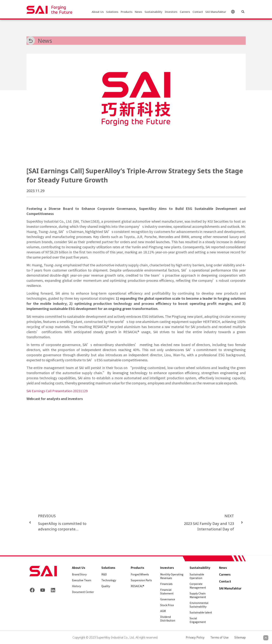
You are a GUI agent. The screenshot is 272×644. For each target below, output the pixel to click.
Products (127, 12)
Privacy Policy (195, 637)
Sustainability (153, 12)
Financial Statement (167, 591)
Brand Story (79, 574)
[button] (243, 12)
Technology (109, 580)
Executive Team (82, 580)
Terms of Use (219, 637)
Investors (171, 12)
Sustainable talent (201, 612)
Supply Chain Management (198, 595)
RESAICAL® (137, 586)
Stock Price (167, 605)
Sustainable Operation (197, 576)
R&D (104, 574)
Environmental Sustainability (199, 605)
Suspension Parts (141, 580)
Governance (168, 599)
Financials (166, 584)
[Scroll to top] (266, 638)
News (138, 12)
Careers (185, 12)
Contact (198, 12)
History (76, 586)
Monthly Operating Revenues (172, 576)
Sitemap (240, 637)
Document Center (83, 592)
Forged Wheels (140, 574)
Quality (106, 586)
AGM (163, 611)
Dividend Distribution (168, 619)
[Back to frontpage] (43, 571)
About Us (98, 12)
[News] (31, 41)
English (233, 12)
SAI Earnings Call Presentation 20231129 (57, 391)
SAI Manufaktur (216, 12)
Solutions (112, 12)
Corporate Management (198, 586)
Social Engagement (198, 620)
